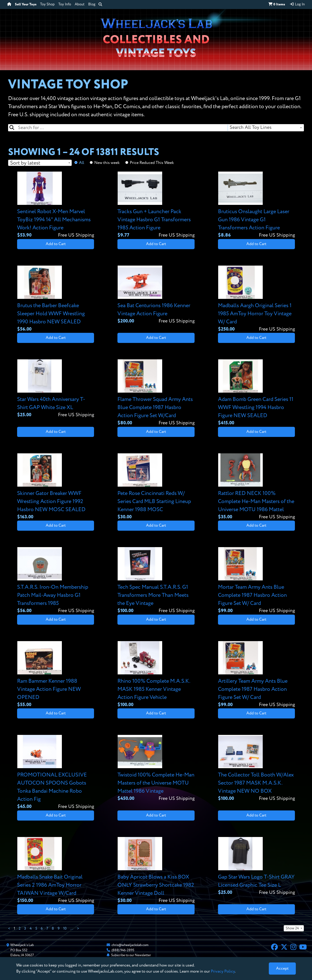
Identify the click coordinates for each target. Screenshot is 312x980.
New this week (107, 163)
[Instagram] (293, 948)
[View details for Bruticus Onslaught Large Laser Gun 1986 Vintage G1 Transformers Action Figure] (256, 205)
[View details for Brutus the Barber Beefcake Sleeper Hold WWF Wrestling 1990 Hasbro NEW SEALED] (56, 299)
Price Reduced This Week (152, 163)
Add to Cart (56, 244)
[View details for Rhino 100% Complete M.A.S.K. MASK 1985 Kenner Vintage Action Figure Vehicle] (156, 675)
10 (65, 929)
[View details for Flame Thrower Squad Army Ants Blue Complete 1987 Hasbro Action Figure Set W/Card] (156, 393)
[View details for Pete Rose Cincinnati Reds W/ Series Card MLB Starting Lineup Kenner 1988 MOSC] (156, 487)
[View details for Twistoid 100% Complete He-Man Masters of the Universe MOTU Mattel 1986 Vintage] (156, 769)
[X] (284, 948)
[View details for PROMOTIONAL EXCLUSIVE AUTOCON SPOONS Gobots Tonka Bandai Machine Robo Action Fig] (56, 773)
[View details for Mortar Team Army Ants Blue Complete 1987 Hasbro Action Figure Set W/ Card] (256, 581)
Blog (92, 4)
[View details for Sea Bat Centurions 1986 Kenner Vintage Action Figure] (156, 295)
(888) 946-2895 (123, 950)
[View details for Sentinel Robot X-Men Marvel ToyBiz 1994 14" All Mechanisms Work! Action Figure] (56, 205)
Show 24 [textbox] (292, 929)
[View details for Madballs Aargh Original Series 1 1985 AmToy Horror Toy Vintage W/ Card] (256, 299)
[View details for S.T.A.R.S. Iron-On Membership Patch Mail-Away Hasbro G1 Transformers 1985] (56, 581)
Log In (297, 4)
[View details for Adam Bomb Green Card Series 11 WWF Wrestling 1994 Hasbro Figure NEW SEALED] (256, 393)
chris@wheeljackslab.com (130, 945)
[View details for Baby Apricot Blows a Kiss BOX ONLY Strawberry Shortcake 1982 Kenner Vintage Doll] (156, 871)
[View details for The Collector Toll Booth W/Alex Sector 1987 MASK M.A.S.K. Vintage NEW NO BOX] (256, 769)
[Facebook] (274, 948)
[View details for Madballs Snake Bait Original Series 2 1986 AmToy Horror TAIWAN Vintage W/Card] (56, 871)
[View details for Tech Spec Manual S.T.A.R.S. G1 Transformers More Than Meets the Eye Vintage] (156, 581)
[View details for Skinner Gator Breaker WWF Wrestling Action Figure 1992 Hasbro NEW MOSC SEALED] (56, 487)
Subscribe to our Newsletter (131, 955)
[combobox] (266, 128)
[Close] (282, 969)
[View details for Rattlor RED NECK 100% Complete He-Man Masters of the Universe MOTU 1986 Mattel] (256, 487)
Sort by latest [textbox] (25, 163)
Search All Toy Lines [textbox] (251, 128)
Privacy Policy (223, 971)
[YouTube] (303, 948)
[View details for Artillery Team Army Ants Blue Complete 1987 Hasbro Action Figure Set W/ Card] (256, 675)
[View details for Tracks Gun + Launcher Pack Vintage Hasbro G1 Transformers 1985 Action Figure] (156, 205)
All (82, 163)
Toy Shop (47, 4)
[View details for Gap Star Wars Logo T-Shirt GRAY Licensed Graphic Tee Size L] (256, 867)
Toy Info (65, 4)
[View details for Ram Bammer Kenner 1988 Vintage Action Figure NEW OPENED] (56, 675)
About (80, 4)
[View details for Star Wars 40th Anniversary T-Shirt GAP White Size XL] (56, 389)
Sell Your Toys (26, 4)
